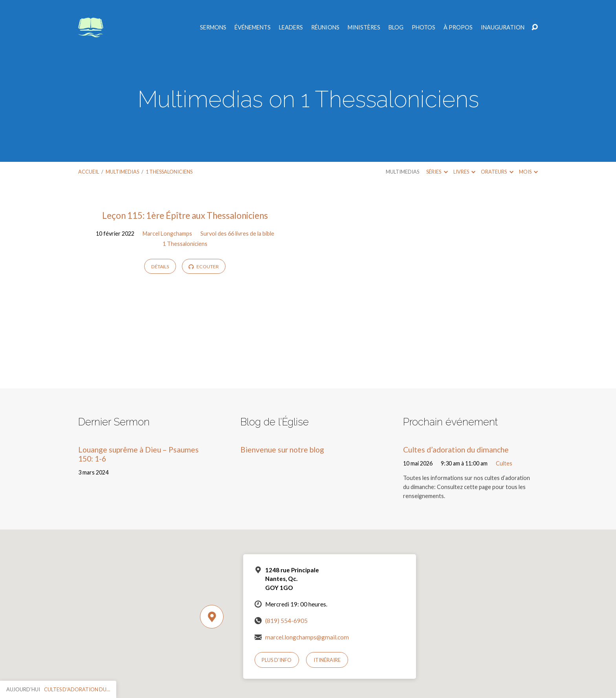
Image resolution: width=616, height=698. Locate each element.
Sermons (213, 27)
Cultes (504, 463)
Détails (160, 267)
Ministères (364, 27)
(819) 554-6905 (286, 621)
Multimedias (122, 172)
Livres (464, 172)
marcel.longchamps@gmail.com (307, 637)
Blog (396, 27)
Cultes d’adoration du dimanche (456, 450)
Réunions (325, 27)
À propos (458, 27)
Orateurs (497, 172)
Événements (253, 27)
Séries (437, 172)
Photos (423, 27)
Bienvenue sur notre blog (282, 450)
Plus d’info (277, 660)
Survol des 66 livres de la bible (237, 234)
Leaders (291, 27)
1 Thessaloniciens (169, 172)
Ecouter (203, 267)
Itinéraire (327, 660)
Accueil (89, 172)
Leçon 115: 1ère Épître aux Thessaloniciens (185, 215)
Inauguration (503, 27)
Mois (528, 172)
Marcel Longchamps (167, 234)
